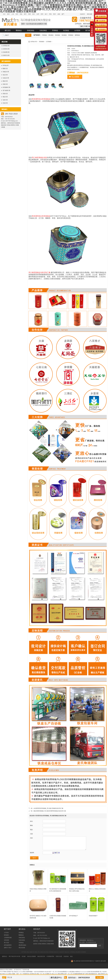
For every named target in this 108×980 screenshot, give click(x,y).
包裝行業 (5, 100)
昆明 (42, 14)
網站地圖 (90, 14)
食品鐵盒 (66, 30)
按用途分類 (34, 42)
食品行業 (5, 75)
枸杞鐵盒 (58, 35)
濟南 (50, 14)
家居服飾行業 (6, 87)
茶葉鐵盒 (55, 30)
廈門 (63, 14)
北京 (4, 14)
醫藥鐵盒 (19, 30)
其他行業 (5, 103)
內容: (32, 838)
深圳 (17, 14)
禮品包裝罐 (22, 951)
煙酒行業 (5, 94)
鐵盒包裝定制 (41, 960)
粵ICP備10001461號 (14, 960)
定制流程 (7, 943)
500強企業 (6, 65)
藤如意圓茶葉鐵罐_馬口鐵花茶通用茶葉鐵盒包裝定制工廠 (50, 811)
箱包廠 (24, 960)
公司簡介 (7, 936)
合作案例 (77, 30)
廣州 (8, 14)
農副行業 (5, 81)
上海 (13, 14)
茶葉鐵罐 (41, 42)
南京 (34, 14)
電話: (32, 830)
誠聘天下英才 (8, 951)
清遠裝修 (66, 960)
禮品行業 (5, 97)
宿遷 (29, 14)
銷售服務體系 (8, 948)
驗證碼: (32, 856)
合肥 (38, 14)
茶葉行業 (5, 84)
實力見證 (7, 946)
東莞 (25, 14)
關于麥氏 (88, 30)
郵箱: (32, 825)
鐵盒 (71, 960)
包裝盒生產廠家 (31, 960)
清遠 (21, 14)
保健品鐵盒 (31, 30)
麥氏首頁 (8, 30)
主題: (32, 834)
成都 (59, 14)
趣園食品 (5, 960)
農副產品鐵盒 (22, 948)
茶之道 (10, 977)
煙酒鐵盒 (21, 936)
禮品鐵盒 (51, 35)
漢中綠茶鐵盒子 (74, 919)
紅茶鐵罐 (49, 42)
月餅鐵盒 (44, 35)
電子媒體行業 (6, 90)
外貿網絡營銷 (50, 960)
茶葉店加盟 (59, 960)
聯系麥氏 (7, 938)
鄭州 (55, 14)
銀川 (46, 14)
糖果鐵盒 (77, 35)
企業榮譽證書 (8, 941)
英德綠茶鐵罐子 (93, 919)
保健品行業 (6, 72)
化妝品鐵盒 (43, 30)
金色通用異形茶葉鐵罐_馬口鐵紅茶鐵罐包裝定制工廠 (48, 808)
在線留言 (82, 14)
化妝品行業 (6, 78)
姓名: (32, 821)
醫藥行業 (5, 69)
